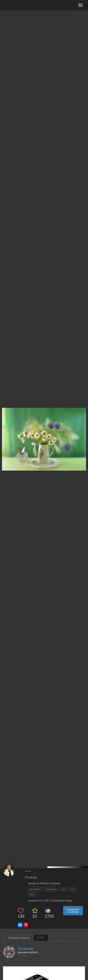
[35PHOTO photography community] (19, 5)
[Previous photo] (4, 427)
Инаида (31, 877)
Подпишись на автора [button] (73, 911)
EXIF (41, 938)
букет (32, 894)
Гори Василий (26, 948)
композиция (51, 889)
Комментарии (19, 938)
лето (72, 889)
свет (63, 889)
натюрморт (35, 889)
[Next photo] (84, 427)
